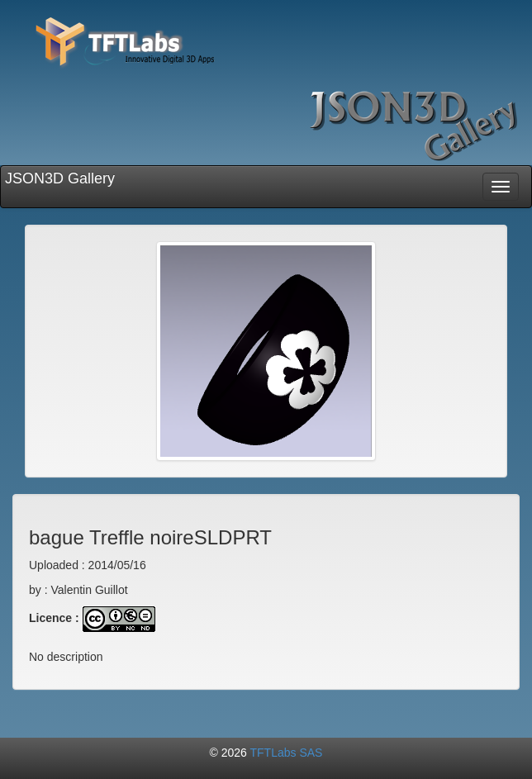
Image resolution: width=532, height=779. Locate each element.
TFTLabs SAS (287, 753)
